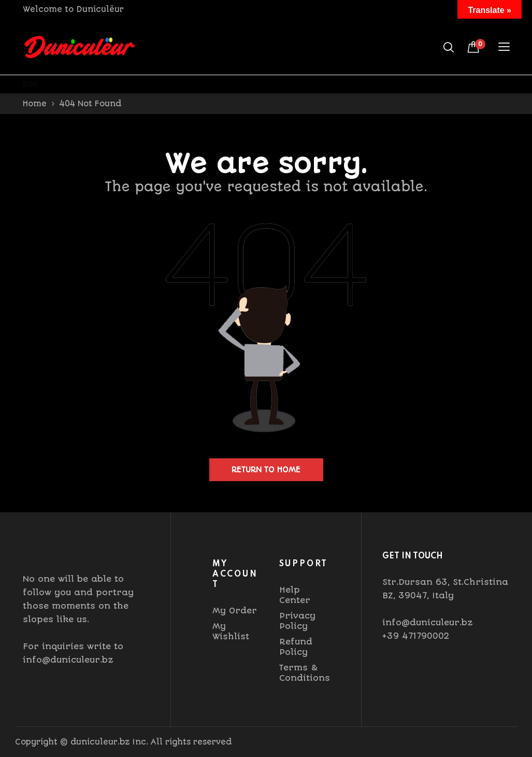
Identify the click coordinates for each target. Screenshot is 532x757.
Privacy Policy (297, 621)
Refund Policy (296, 647)
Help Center (295, 595)
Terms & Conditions (305, 673)
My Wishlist (231, 631)
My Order (235, 611)
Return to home (266, 470)
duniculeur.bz (100, 742)
